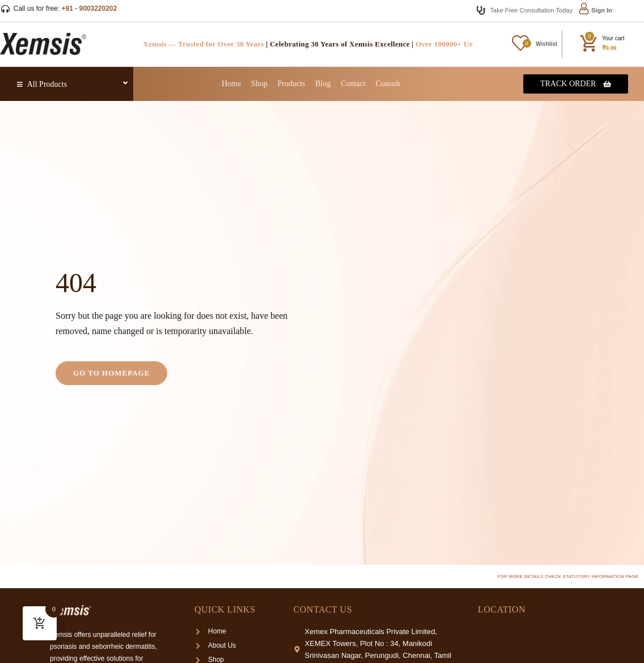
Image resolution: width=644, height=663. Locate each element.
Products (291, 84)
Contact (353, 84)
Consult (388, 84)
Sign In (602, 10)
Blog (323, 84)
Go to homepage (111, 373)
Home (231, 84)
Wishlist (546, 44)
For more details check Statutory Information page (568, 577)
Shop (259, 84)
